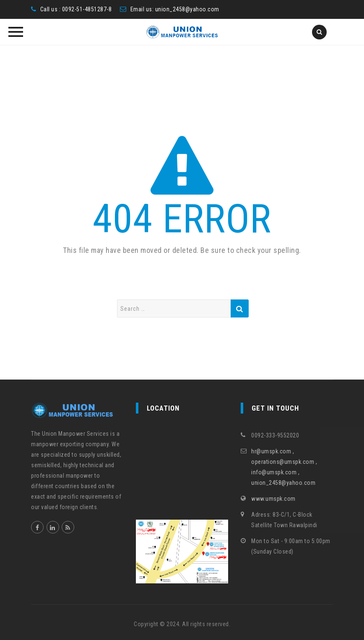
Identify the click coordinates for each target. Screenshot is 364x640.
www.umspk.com (273, 499)
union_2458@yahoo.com (187, 9)
